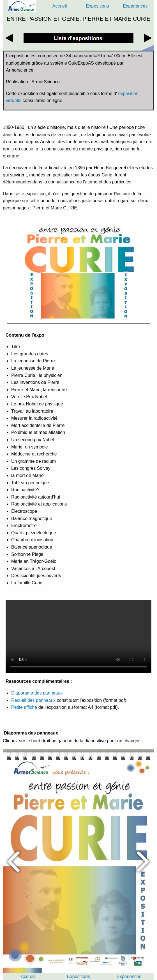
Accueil (60, 6)
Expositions (98, 6)
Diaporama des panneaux (37, 693)
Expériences (135, 6)
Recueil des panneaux (34, 700)
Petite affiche (24, 707)
